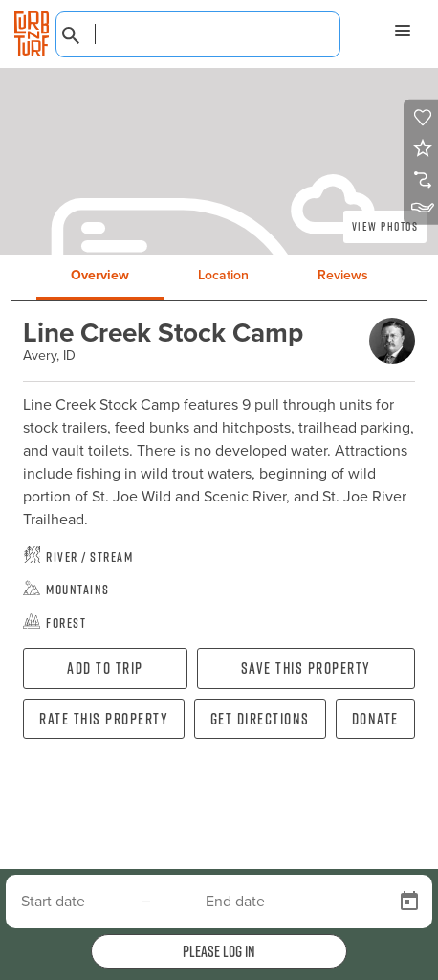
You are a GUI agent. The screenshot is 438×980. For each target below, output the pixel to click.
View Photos (385, 226)
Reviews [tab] (343, 275)
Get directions (260, 719)
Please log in (219, 951)
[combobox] (198, 34)
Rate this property (104, 719)
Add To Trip (105, 668)
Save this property (306, 668)
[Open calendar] (409, 902)
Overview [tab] (100, 275)
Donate (375, 719)
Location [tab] (223, 275)
